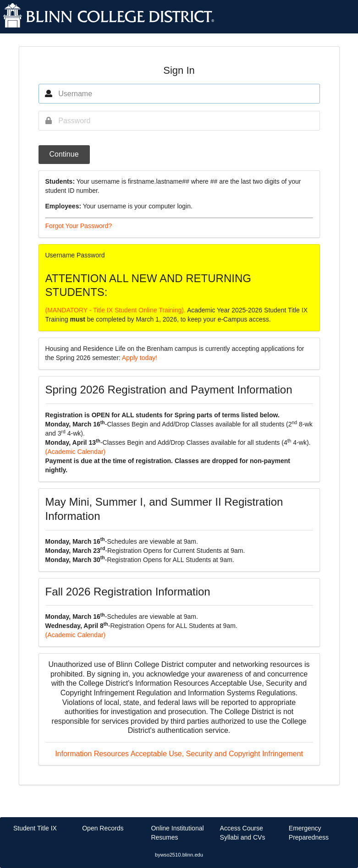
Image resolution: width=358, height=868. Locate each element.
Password (91, 255)
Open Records (103, 828)
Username (60, 255)
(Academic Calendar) (76, 452)
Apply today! (140, 358)
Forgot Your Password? (79, 226)
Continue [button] (64, 154)
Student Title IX (35, 828)
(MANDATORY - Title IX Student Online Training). (116, 310)
